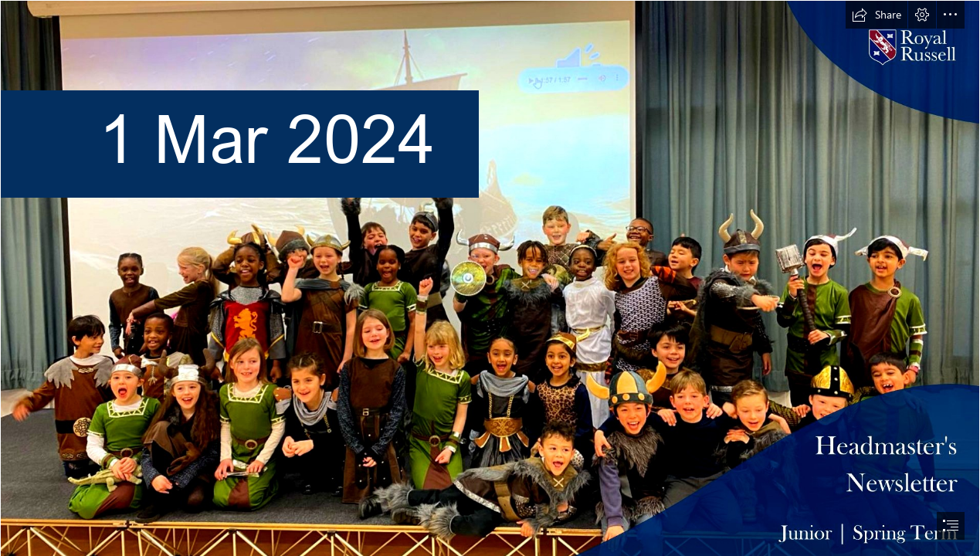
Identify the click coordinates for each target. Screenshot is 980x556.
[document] (490, 278)
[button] (877, 15)
